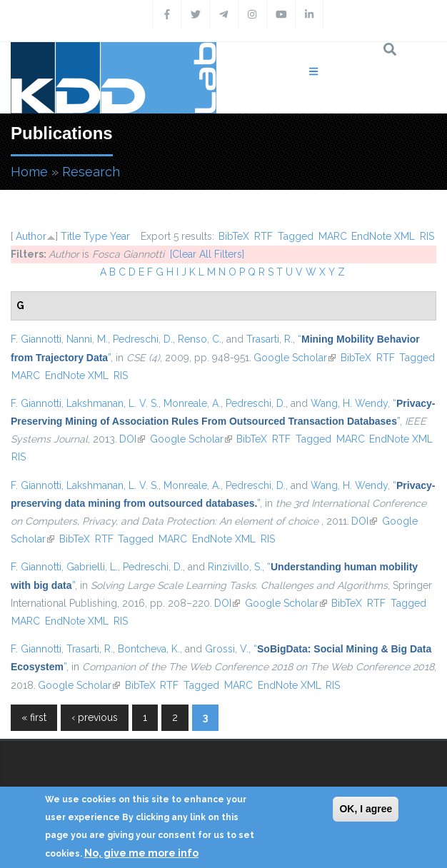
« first (34, 717)
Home (29, 172)
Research (91, 172)
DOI (132, 439)
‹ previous (95, 717)
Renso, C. (200, 339)
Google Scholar (295, 358)
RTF (263, 236)
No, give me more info (141, 853)
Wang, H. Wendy (349, 403)
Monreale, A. (192, 403)
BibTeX (234, 236)
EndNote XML (383, 236)
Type (95, 236)
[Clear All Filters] (207, 254)
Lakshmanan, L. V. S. (112, 403)
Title (71, 236)
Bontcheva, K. (149, 649)
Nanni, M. (87, 339)
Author (31, 236)
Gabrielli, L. (92, 567)
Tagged (296, 236)
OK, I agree (366, 809)
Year (120, 236)
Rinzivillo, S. (235, 567)
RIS (427, 236)
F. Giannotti (36, 339)
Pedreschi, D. (143, 339)
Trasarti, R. (270, 339)
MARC (333, 236)
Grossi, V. (227, 649)
